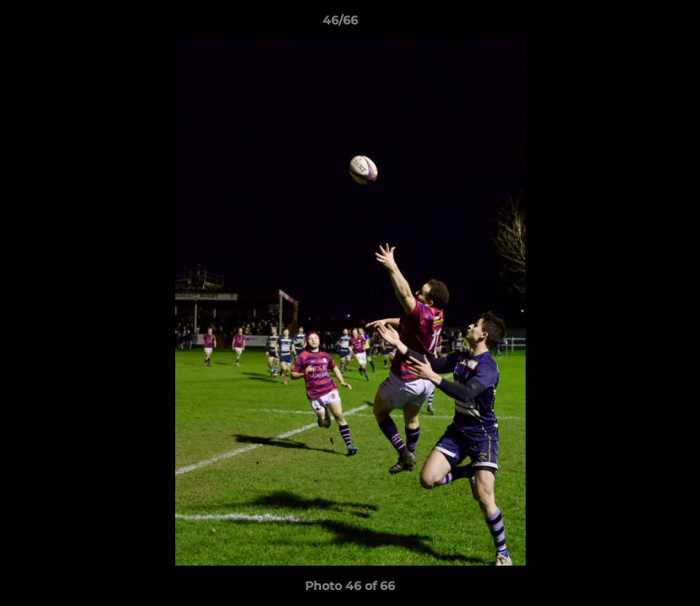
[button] (629, 24)
